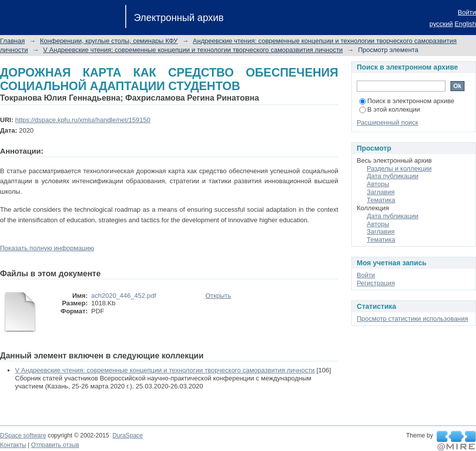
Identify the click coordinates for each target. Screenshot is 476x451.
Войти (467, 12)
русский (441, 24)
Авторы (378, 184)
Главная (12, 41)
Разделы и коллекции (399, 168)
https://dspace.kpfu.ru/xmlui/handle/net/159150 (83, 120)
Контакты (13, 445)
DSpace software (23, 435)
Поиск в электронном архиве (407, 101)
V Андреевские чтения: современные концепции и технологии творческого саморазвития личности (193, 50)
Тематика (381, 200)
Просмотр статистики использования (412, 319)
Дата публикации (393, 176)
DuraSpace (127, 435)
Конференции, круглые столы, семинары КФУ (109, 41)
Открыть (218, 296)
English (465, 24)
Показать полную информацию (47, 248)
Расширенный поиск (387, 122)
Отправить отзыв (55, 445)
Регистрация (376, 283)
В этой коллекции (390, 109)
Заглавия (381, 192)
